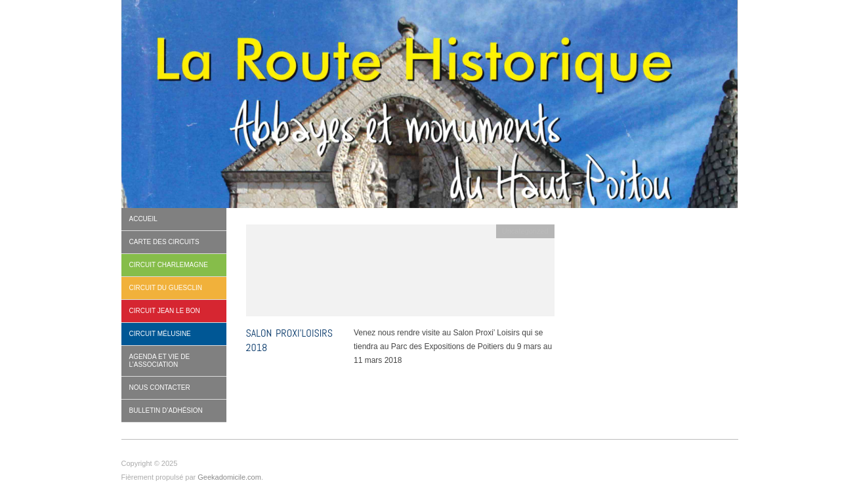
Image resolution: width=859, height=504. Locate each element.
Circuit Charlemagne (169, 265)
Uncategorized (525, 231)
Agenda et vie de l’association (160, 361)
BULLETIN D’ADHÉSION (166, 410)
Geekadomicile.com (229, 477)
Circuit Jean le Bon (165, 311)
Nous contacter (160, 388)
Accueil (143, 219)
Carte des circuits (164, 242)
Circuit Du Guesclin (166, 288)
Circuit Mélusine (160, 334)
